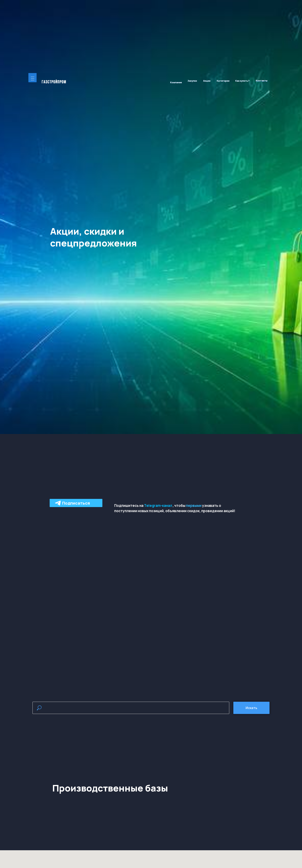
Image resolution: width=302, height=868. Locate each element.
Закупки (192, 81)
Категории (223, 81)
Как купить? (242, 81)
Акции (207, 81)
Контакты (262, 80)
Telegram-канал (158, 506)
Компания (176, 82)
